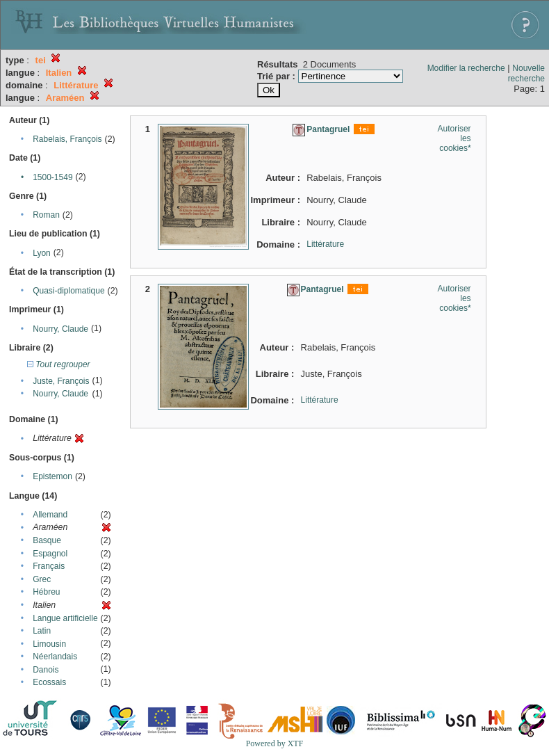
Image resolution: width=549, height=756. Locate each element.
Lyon (42, 253)
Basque (47, 540)
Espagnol (50, 554)
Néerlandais (55, 657)
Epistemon (52, 476)
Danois (46, 670)
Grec (42, 579)
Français (49, 566)
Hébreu (46, 592)
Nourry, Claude (60, 329)
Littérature (325, 244)
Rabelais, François (67, 139)
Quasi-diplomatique (68, 291)
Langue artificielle (65, 618)
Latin (42, 631)
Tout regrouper (59, 364)
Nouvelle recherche (526, 73)
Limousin (49, 644)
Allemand (50, 515)
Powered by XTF (275, 743)
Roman (46, 215)
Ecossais (49, 682)
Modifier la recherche (466, 68)
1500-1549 (52, 177)
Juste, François (61, 381)
